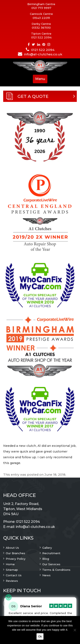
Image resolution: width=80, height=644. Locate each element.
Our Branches (15, 553)
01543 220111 (41, 18)
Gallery (47, 548)
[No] (75, 630)
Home (10, 564)
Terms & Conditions (56, 570)
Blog (46, 559)
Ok (40, 636)
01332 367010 (41, 28)
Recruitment (51, 553)
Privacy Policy (16, 559)
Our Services (51, 564)
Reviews (12, 581)
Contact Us (14, 575)
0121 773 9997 (41, 8)
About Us (12, 548)
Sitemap (12, 570)
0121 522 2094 (41, 37)
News (46, 575)
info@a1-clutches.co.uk (43, 54)
